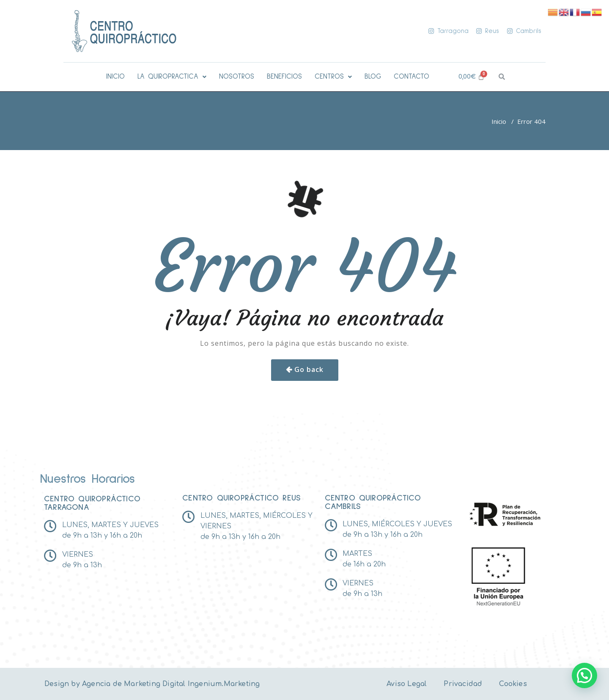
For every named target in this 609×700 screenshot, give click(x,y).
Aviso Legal (407, 684)
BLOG (373, 77)
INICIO (115, 77)
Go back (309, 369)
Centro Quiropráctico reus (241, 498)
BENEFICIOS (284, 77)
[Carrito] (471, 77)
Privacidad (463, 684)
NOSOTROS (237, 77)
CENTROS (333, 77)
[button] (172, 77)
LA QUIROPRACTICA (172, 77)
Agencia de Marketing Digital (134, 684)
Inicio (499, 121)
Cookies (513, 684)
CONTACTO (411, 77)
